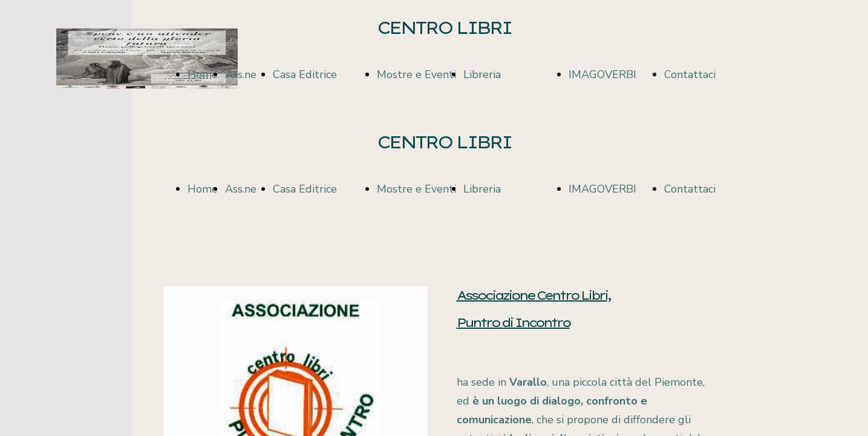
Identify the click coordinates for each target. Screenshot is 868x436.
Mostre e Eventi (416, 74)
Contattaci (690, 74)
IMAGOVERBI (602, 74)
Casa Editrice (305, 74)
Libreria (482, 74)
